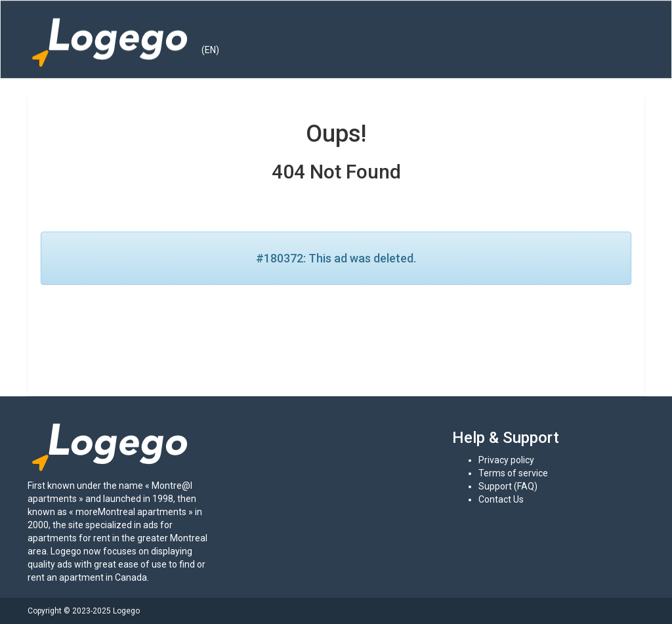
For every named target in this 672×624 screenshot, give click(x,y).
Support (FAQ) (508, 486)
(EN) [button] (210, 50)
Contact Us (501, 499)
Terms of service (513, 473)
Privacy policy (506, 460)
